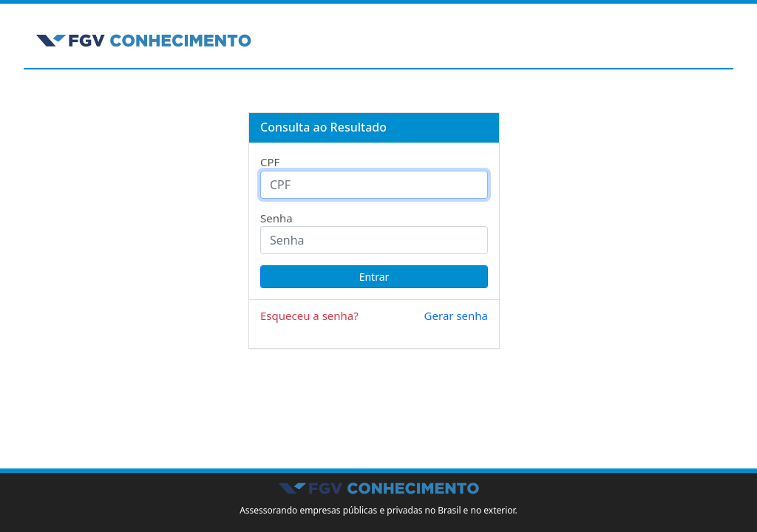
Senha (276, 218)
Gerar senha (456, 316)
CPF (270, 162)
